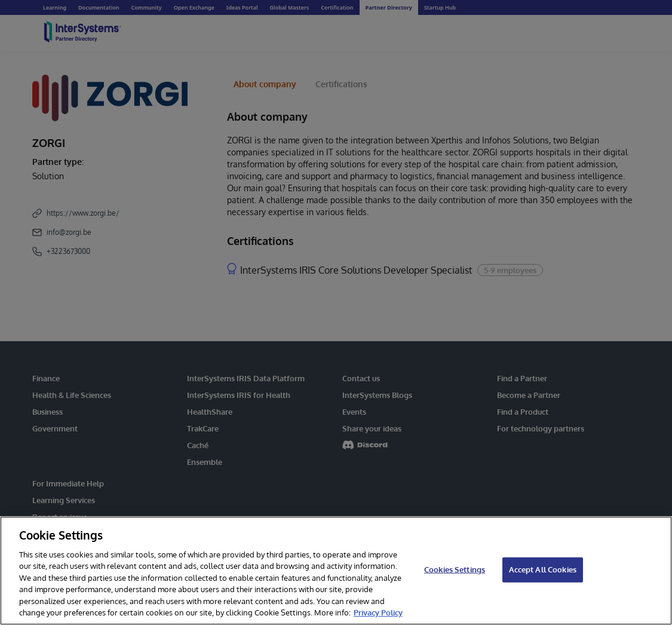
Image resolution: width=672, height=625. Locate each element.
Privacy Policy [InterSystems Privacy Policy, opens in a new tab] (378, 612)
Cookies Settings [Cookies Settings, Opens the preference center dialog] (455, 569)
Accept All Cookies (543, 569)
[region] (336, 571)
